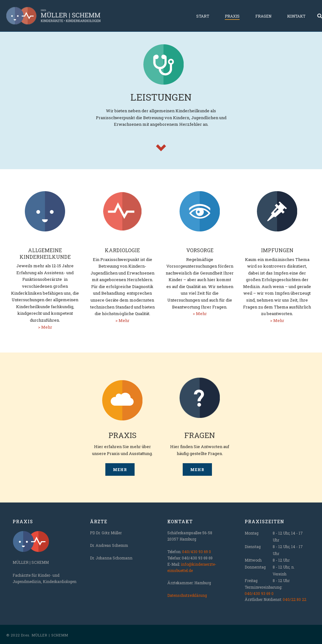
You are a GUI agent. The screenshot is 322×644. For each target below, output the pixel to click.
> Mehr (45, 327)
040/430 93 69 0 (197, 552)
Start (203, 16)
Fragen (263, 16)
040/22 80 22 (294, 599)
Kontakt (296, 16)
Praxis (232, 16)
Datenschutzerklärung (187, 595)
